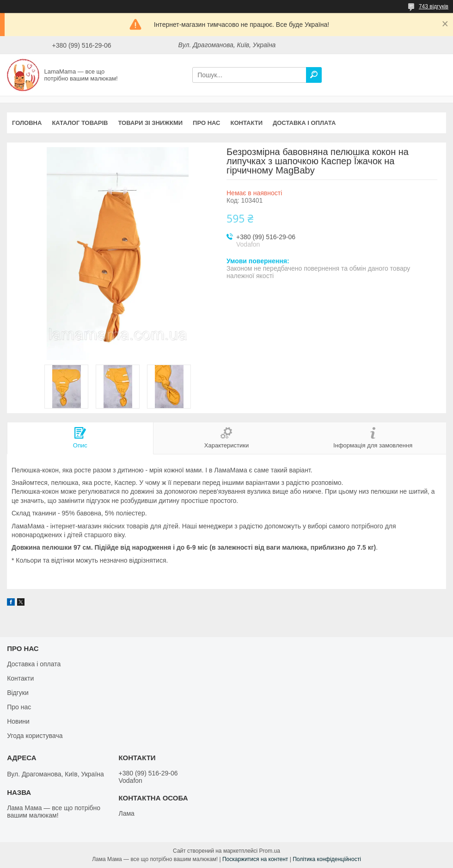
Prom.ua (270, 851)
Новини (18, 721)
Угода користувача (35, 736)
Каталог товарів (80, 123)
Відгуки (18, 693)
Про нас (206, 123)
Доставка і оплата (304, 123)
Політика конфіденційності (327, 859)
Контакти (247, 123)
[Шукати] (314, 75)
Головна (27, 123)
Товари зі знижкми (150, 123)
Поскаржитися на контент (255, 859)
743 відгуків (434, 6)
